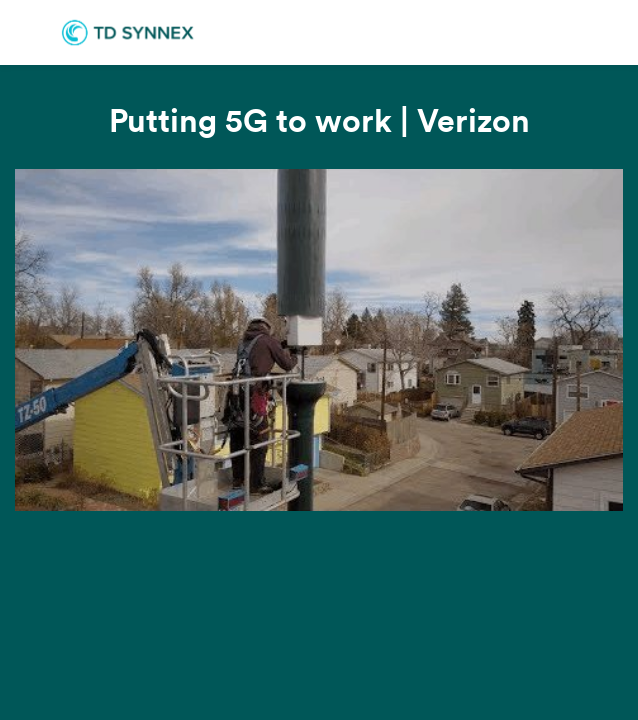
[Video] (319, 340)
